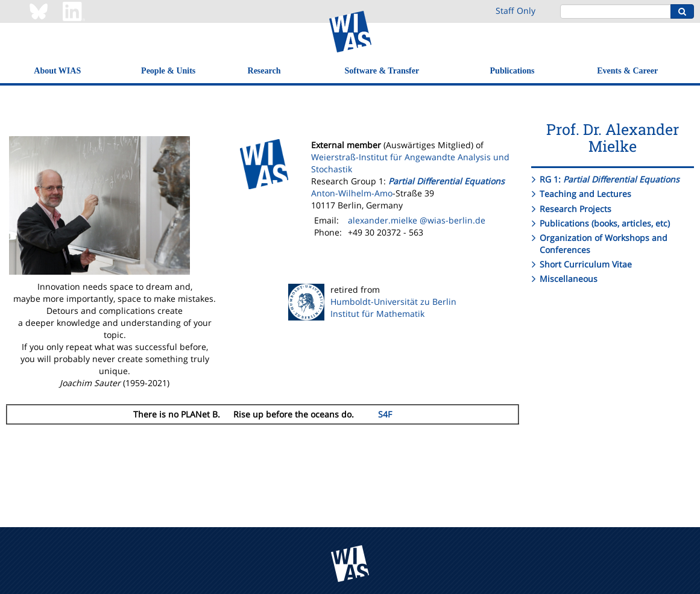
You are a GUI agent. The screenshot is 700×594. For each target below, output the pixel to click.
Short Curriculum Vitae (586, 264)
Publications (512, 71)
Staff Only (516, 11)
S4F (385, 414)
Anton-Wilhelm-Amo (352, 193)
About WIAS (57, 71)
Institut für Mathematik (377, 314)
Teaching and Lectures (585, 194)
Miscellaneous (569, 279)
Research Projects (575, 209)
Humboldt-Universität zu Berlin (393, 302)
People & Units (168, 71)
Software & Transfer (382, 71)
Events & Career (627, 71)
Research (264, 71)
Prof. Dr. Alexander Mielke (613, 138)
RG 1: (610, 179)
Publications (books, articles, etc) (605, 223)
